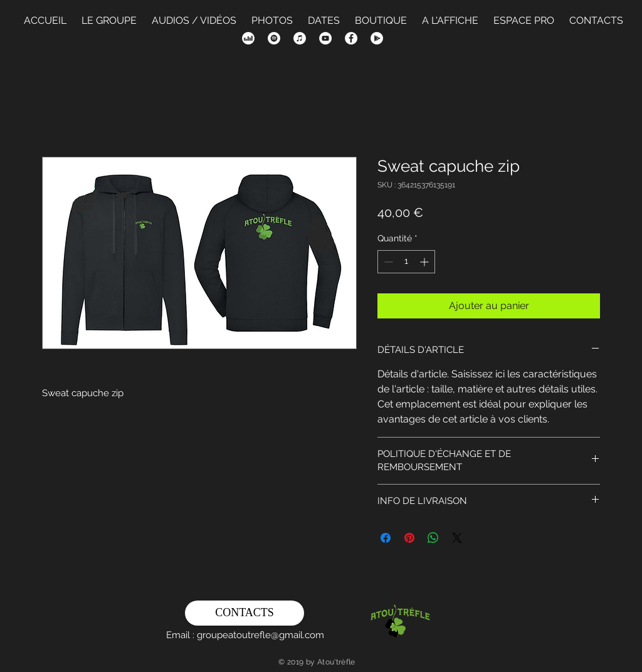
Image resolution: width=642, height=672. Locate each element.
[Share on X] (457, 538)
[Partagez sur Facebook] (386, 538)
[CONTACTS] (245, 613)
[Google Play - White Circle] (377, 38)
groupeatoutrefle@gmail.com (260, 635)
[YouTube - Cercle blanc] (325, 38)
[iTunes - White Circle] (300, 38)
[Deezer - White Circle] (248, 38)
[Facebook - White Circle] (351, 38)
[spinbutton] (406, 262)
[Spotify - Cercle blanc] (274, 38)
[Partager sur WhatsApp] (433, 538)
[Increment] (425, 262)
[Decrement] (387, 262)
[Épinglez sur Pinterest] (409, 538)
